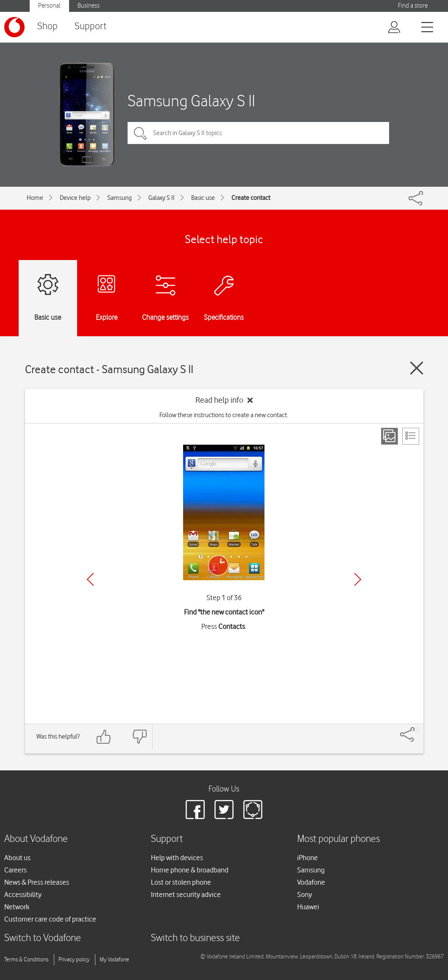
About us (17, 858)
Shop (47, 26)
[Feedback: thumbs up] (104, 737)
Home (35, 198)
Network (17, 907)
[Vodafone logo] (14, 27)
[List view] (411, 436)
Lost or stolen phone (181, 882)
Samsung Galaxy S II (191, 101)
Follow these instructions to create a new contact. (224, 415)
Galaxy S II (161, 198)
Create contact (251, 198)
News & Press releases (37, 882)
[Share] (417, 730)
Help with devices (177, 858)
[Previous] (90, 579)
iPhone (307, 858)
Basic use (203, 198)
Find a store (413, 6)
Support (90, 26)
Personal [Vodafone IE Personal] (49, 6)
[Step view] (390, 436)
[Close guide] (417, 368)
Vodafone (311, 882)
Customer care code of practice (50, 919)
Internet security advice (186, 894)
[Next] (358, 579)
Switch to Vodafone (43, 938)
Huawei (308, 907)
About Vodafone (36, 839)
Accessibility (23, 894)
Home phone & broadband (190, 870)
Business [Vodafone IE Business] (89, 6)
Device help (75, 198)
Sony (305, 894)
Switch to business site (195, 938)
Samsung (120, 198)
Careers (15, 870)
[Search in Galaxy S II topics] (258, 133)
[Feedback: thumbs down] (139, 737)
